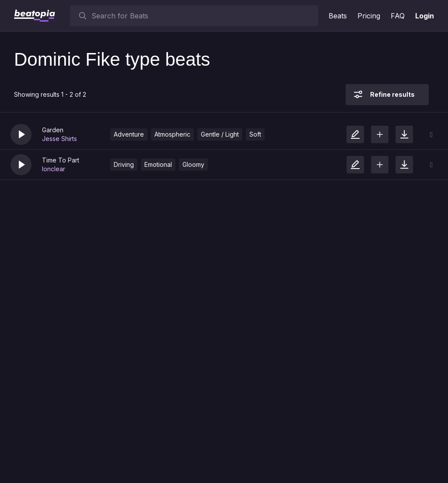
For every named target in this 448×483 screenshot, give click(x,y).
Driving (124, 164)
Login (425, 16)
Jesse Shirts (59, 139)
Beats (338, 16)
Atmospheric (172, 134)
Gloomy (193, 164)
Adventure (129, 134)
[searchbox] (203, 16)
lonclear (54, 169)
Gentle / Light (220, 134)
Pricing (369, 16)
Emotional (158, 164)
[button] (21, 134)
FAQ (398, 16)
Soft (255, 134)
